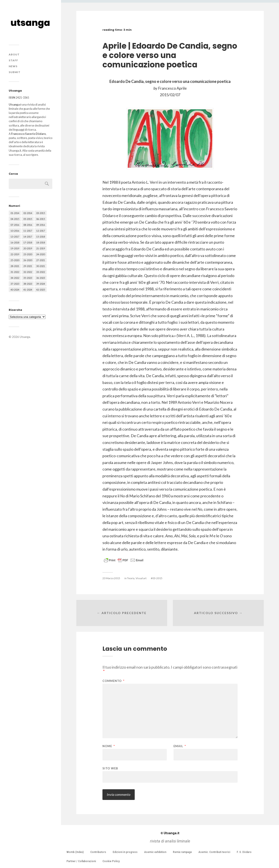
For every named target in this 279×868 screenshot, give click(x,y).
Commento (113, 681)
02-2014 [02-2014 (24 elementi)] (28, 213)
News (13, 66)
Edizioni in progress (125, 852)
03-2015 (157, 578)
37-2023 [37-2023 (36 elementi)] (15, 284)
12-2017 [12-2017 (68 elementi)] (41, 231)
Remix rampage (182, 852)
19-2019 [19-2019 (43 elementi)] (15, 248)
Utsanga (25, 337)
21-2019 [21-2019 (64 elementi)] (41, 248)
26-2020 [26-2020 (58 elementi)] (28, 260)
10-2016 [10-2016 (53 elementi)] (15, 231)
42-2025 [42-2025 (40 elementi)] (41, 290)
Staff (13, 60)
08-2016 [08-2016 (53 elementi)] (28, 225)
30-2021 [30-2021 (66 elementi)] (41, 266)
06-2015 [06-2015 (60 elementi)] (41, 219)
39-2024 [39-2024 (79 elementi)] (41, 284)
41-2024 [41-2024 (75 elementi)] (28, 290)
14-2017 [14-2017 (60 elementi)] (28, 237)
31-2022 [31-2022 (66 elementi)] (15, 272)
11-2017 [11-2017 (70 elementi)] (28, 231)
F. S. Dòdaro (244, 852)
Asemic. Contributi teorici (214, 852)
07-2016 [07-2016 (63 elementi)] (15, 225)
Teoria (131, 578)
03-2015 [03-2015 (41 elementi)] (41, 213)
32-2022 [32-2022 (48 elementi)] (28, 272)
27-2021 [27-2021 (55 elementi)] (41, 260)
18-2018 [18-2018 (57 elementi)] (41, 242)
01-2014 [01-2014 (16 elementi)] (15, 213)
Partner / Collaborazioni (81, 861)
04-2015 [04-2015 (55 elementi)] (15, 219)
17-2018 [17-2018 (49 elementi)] (28, 242)
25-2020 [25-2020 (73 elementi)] (15, 260)
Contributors (98, 852)
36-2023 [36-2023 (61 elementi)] (41, 278)
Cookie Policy (111, 861)
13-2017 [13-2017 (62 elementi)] (15, 237)
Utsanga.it (170, 833)
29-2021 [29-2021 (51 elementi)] (28, 266)
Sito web (110, 768)
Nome (109, 746)
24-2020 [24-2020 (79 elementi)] (41, 254)
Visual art (141, 578)
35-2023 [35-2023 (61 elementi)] (28, 278)
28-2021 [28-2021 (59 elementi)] (15, 266)
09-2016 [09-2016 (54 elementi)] (41, 225)
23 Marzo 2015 (111, 578)
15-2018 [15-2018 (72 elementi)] (41, 237)
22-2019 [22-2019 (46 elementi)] (15, 254)
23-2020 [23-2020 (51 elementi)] (28, 254)
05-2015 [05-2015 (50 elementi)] (28, 219)
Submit (15, 72)
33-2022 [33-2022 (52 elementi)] (41, 272)
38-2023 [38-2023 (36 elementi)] (28, 284)
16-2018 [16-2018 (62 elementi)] (15, 242)
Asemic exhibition (155, 852)
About (14, 54)
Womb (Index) (75, 852)
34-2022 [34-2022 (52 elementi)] (15, 278)
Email (180, 746)
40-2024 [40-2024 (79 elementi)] (15, 290)
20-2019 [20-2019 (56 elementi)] (28, 248)
